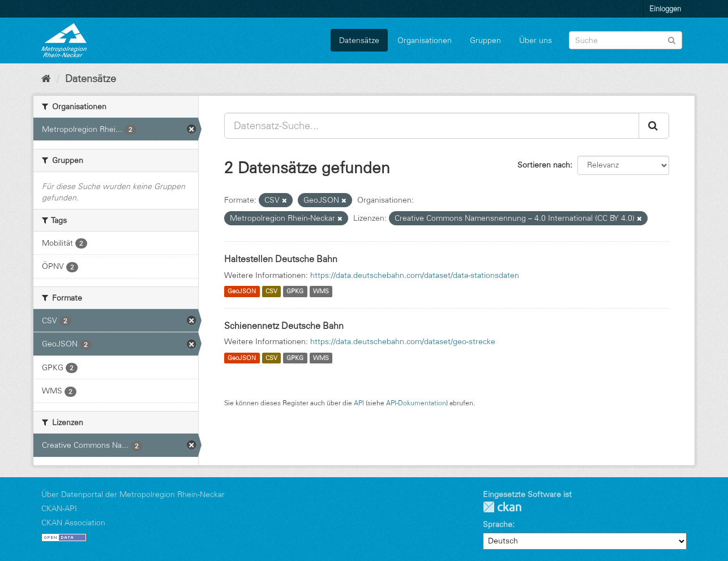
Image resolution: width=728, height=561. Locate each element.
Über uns (536, 40)
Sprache (498, 524)
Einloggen (665, 8)
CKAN (502, 507)
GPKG (295, 292)
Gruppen (485, 40)
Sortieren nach (544, 165)
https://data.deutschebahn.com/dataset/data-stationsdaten (415, 275)
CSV (271, 292)
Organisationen (425, 40)
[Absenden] (672, 39)
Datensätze (359, 40)
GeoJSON (242, 292)
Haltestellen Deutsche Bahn (281, 259)
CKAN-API (59, 508)
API (359, 403)
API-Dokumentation (416, 403)
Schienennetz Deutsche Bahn (284, 326)
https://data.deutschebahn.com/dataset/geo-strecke (403, 341)
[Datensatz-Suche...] (432, 126)
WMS (321, 292)
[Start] (46, 79)
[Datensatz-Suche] (626, 40)
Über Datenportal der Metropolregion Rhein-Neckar (133, 494)
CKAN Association (73, 523)
